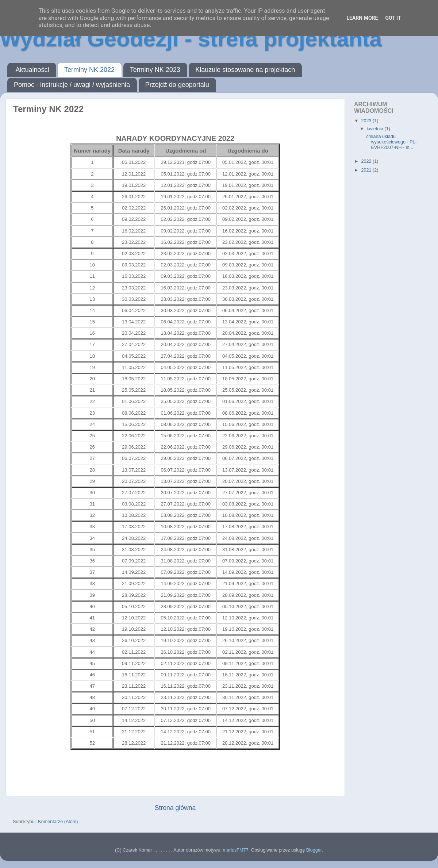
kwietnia (376, 129)
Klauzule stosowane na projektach (245, 70)
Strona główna (175, 808)
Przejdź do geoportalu (177, 85)
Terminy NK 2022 (89, 70)
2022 (367, 161)
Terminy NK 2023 (155, 70)
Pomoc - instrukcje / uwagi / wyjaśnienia (72, 85)
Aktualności (32, 70)
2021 (367, 170)
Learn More (362, 18)
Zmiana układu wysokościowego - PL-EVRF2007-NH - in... (391, 142)
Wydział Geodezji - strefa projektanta (191, 39)
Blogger (314, 850)
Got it (393, 18)
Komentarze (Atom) (58, 822)
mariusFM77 (235, 850)
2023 (367, 121)
